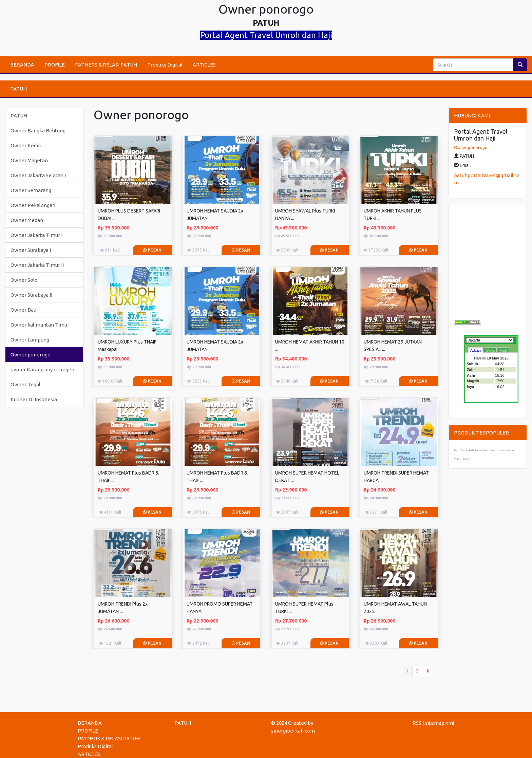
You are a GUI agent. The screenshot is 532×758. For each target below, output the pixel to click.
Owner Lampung (30, 340)
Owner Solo (24, 280)
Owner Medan (27, 220)
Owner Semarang (31, 190)
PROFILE (55, 65)
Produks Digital (165, 65)
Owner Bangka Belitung (38, 131)
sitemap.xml (440, 723)
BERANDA (22, 65)
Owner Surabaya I (31, 250)
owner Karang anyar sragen (42, 369)
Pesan (152, 250)
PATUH (18, 89)
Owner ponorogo (31, 355)
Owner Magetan (29, 160)
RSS (417, 723)
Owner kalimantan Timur (40, 325)
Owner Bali (23, 310)
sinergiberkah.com (293, 731)
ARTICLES (204, 65)
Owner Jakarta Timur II (37, 265)
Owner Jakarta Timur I (36, 235)
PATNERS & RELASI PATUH (106, 65)
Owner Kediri (26, 145)
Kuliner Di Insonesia (34, 399)
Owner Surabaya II (31, 295)
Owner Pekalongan (33, 205)
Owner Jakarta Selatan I (38, 175)
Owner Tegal (25, 384)
